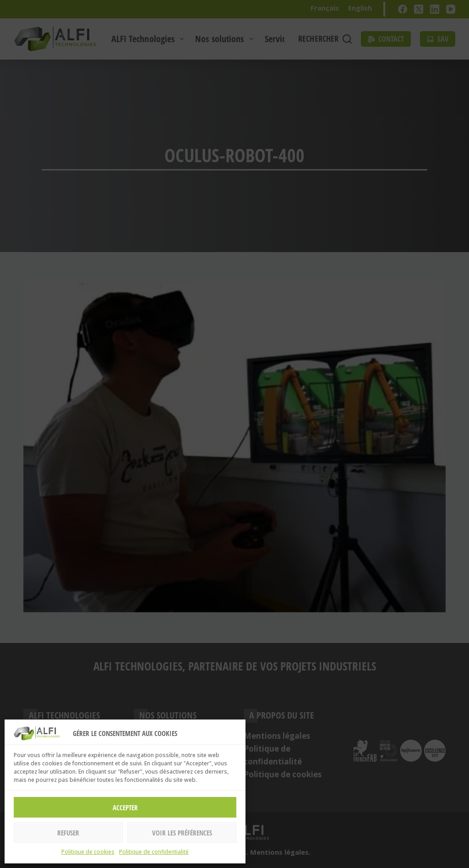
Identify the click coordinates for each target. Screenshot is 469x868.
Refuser (68, 833)
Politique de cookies (88, 852)
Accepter (125, 808)
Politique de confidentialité (154, 852)
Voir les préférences (182, 833)
